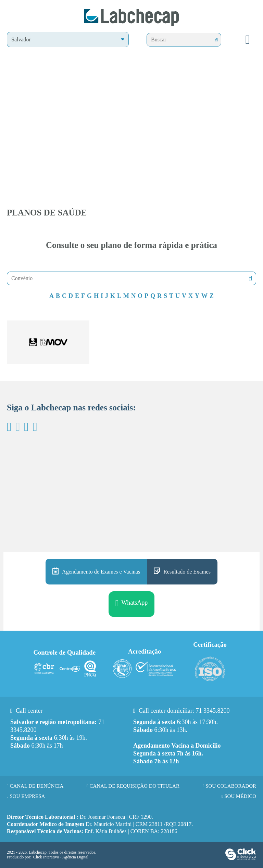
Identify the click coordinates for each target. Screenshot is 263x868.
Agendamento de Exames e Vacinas (101, 572)
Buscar (250, 279)
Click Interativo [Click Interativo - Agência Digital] (61, 857)
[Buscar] (217, 40)
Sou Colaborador (231, 786)
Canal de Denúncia (36, 786)
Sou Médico (240, 796)
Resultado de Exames (187, 572)
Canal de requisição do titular (134, 786)
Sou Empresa (27, 796)
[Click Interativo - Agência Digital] (241, 859)
